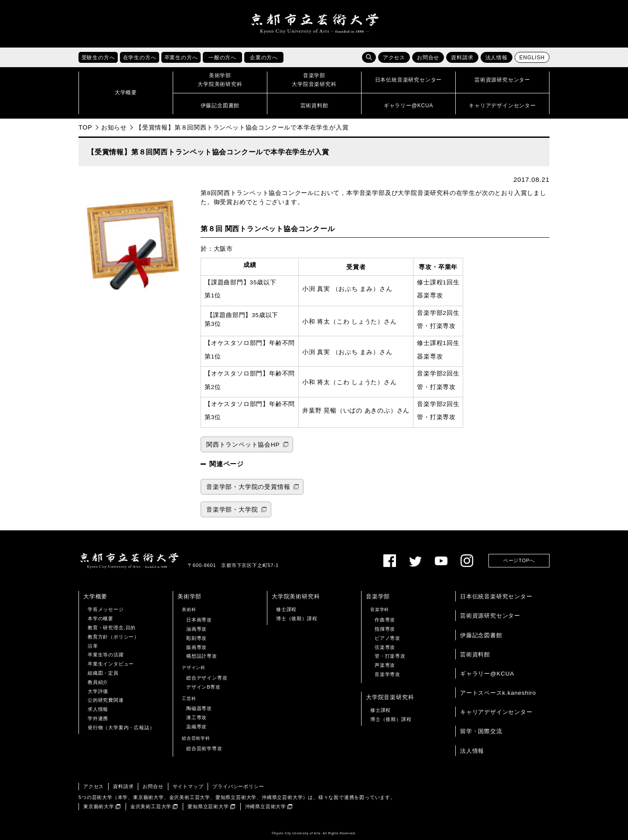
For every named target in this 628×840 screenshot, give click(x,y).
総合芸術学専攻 (204, 748)
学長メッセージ (106, 610)
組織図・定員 (103, 673)
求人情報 (98, 710)
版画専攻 (196, 647)
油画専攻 (196, 629)
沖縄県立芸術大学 (266, 806)
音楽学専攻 (387, 674)
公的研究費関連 (106, 700)
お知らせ (114, 127)
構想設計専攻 (202, 656)
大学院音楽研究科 (390, 697)
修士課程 (286, 610)
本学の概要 (101, 619)
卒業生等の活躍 (106, 655)
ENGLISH (532, 58)
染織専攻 (196, 727)
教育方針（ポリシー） (113, 637)
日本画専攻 (199, 620)
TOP (85, 127)
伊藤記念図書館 (481, 635)
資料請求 (462, 58)
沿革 (93, 646)
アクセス (394, 58)
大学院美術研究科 (296, 597)
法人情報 (497, 58)
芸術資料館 (475, 654)
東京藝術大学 (99, 806)
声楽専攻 (385, 666)
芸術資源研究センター (490, 616)
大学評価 (98, 691)
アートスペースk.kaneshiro (498, 693)
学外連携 (98, 718)
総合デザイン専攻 (207, 678)
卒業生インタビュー (111, 664)
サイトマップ (188, 787)
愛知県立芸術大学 (208, 806)
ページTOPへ (519, 561)
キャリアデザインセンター (496, 712)
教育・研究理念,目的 (112, 628)
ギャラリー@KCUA (487, 674)
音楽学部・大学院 (232, 510)
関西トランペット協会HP (243, 445)
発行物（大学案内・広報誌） (121, 727)
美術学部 (189, 597)
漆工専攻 (196, 718)
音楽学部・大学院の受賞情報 (248, 487)
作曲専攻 (385, 620)
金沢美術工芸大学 (151, 806)
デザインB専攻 (203, 687)
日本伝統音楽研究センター (496, 597)
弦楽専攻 (385, 647)
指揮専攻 (385, 629)
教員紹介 (98, 682)
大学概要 (95, 597)
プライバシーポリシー (238, 787)
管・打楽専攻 (390, 656)
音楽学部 (378, 597)
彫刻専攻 (196, 638)
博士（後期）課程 (297, 619)
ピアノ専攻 (387, 638)
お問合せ (428, 58)
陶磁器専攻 (199, 709)
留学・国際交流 (481, 732)
